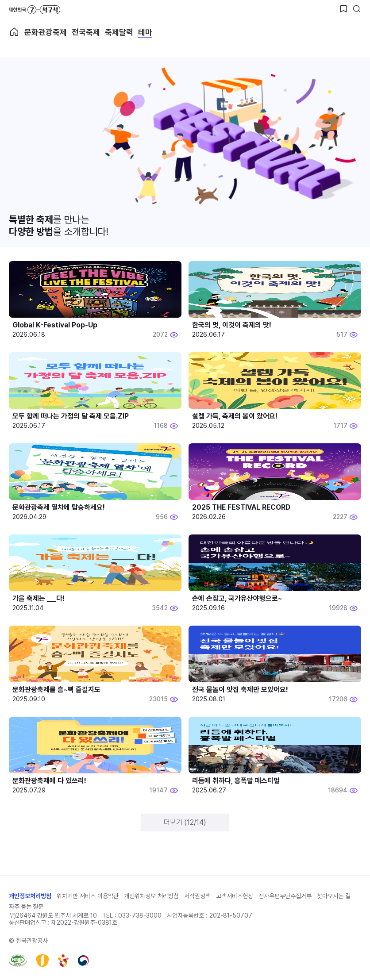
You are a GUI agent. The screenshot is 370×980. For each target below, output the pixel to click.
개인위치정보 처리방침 (151, 896)
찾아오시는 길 (334, 896)
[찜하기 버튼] (343, 9)
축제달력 (119, 32)
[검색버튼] (357, 9)
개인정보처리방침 (30, 896)
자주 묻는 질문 (26, 907)
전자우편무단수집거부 (285, 896)
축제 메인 (14, 32)
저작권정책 (197, 896)
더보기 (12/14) (185, 822)
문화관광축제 (46, 32)
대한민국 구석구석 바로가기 (35, 10)
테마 (145, 32)
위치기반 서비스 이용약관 (88, 896)
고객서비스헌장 (235, 896)
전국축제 (86, 32)
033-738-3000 (140, 915)
